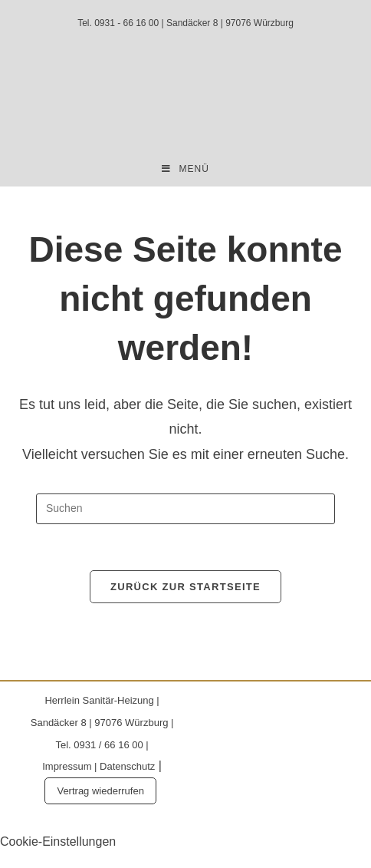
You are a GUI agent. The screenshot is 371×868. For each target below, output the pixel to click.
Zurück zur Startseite (185, 587)
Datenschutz (127, 766)
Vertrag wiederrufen (100, 791)
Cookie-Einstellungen (58, 842)
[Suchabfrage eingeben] (185, 509)
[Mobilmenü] (185, 169)
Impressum (67, 766)
